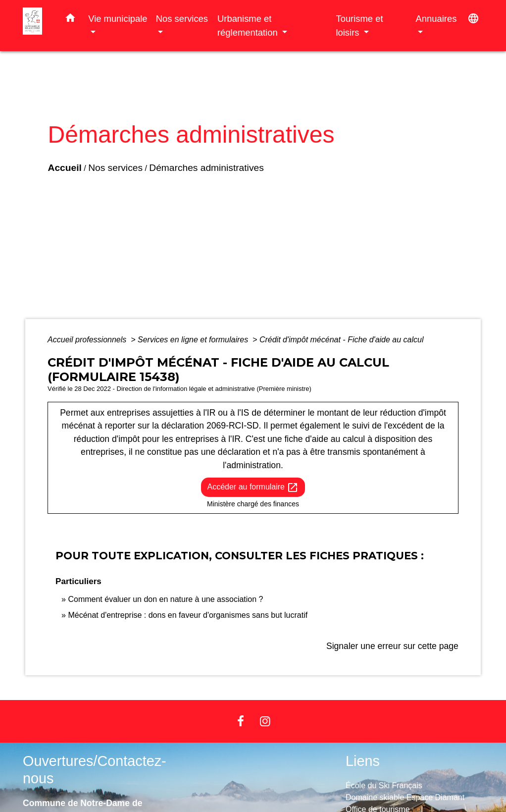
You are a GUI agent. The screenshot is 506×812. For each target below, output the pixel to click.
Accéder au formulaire (253, 487)
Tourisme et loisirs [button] (359, 26)
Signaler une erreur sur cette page (392, 646)
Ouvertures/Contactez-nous (95, 770)
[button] (70, 20)
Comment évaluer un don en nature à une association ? (165, 599)
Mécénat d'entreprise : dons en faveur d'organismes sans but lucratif (188, 615)
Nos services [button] (182, 19)
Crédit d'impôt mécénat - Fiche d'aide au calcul (342, 340)
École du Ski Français (384, 785)
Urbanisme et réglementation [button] (249, 26)
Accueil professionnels (88, 340)
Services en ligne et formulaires (194, 340)
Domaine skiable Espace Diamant (405, 797)
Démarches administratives (199, 171)
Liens (363, 761)
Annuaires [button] (436, 19)
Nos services (108, 171)
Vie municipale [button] (118, 19)
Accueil (57, 171)
